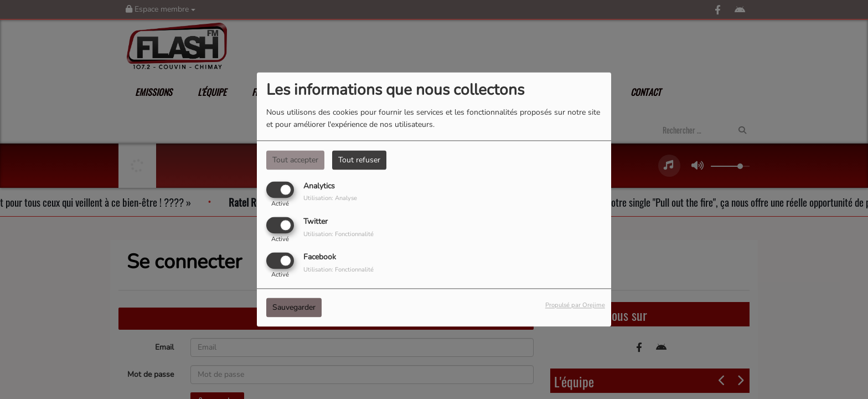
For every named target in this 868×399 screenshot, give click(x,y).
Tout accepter (295, 160)
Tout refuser (359, 160)
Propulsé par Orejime (575, 306)
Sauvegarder (294, 308)
